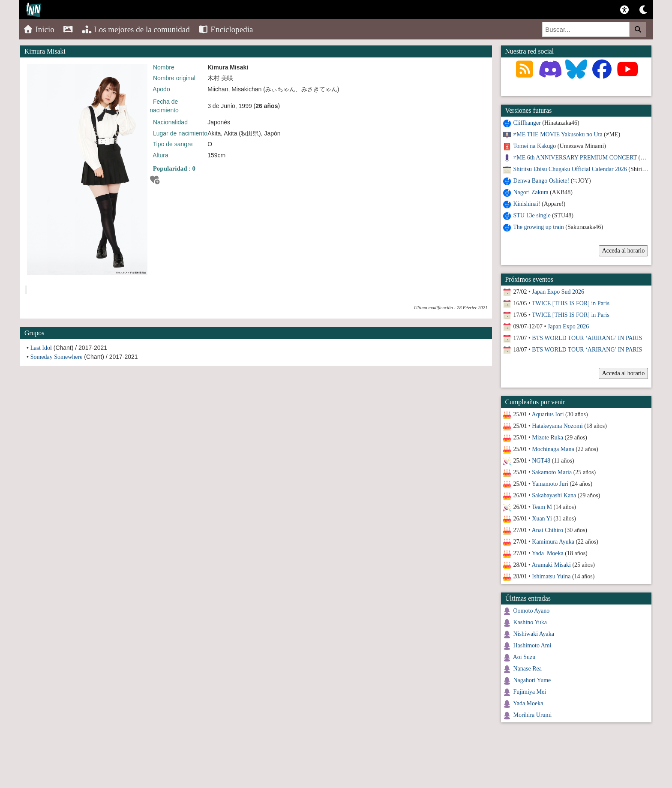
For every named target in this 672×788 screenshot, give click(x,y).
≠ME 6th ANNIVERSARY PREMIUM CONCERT (575, 158)
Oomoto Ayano (532, 611)
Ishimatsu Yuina (551, 576)
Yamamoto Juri (550, 484)
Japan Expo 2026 (568, 326)
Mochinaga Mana (553, 449)
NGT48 (541, 461)
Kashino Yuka (530, 622)
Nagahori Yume (532, 680)
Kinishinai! (527, 204)
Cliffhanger (527, 123)
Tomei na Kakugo (534, 146)
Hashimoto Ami (532, 645)
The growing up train (538, 227)
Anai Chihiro (548, 530)
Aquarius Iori (548, 414)
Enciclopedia (226, 29)
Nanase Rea (528, 669)
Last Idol (41, 348)
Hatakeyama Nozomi (557, 426)
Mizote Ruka (547, 438)
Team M (542, 507)
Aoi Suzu (524, 657)
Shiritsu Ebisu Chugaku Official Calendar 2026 (570, 169)
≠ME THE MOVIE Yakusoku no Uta (558, 134)
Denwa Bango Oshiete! (541, 181)
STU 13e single (532, 215)
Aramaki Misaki (551, 565)
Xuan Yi (542, 519)
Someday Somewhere (57, 357)
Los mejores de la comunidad (136, 29)
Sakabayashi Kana (554, 495)
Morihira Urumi (533, 715)
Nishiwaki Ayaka (534, 634)
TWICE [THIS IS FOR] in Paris (571, 303)
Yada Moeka (548, 553)
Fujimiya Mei (530, 692)
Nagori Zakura (531, 192)
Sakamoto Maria (552, 472)
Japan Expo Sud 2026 (558, 292)
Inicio (39, 29)
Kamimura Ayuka (553, 542)
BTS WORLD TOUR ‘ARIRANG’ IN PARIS (587, 338)
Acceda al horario (624, 251)
